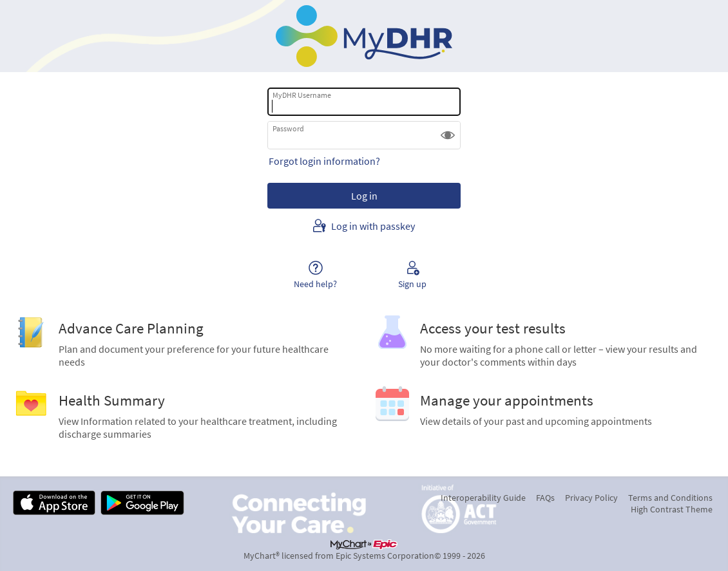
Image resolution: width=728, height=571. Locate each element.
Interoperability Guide (483, 498)
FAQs (545, 498)
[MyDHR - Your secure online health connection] (364, 36)
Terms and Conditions (670, 498)
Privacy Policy (591, 498)
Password (288, 128)
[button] (448, 135)
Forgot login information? (324, 161)
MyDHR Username (302, 95)
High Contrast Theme (672, 509)
